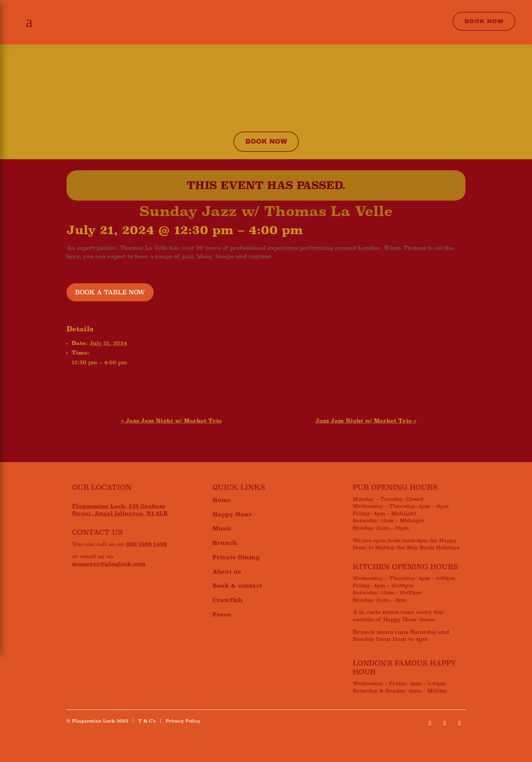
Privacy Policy (183, 721)
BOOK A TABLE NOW (110, 292)
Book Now (484, 21)
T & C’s (147, 721)
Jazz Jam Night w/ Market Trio (171, 421)
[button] (27, 22)
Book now (266, 141)
